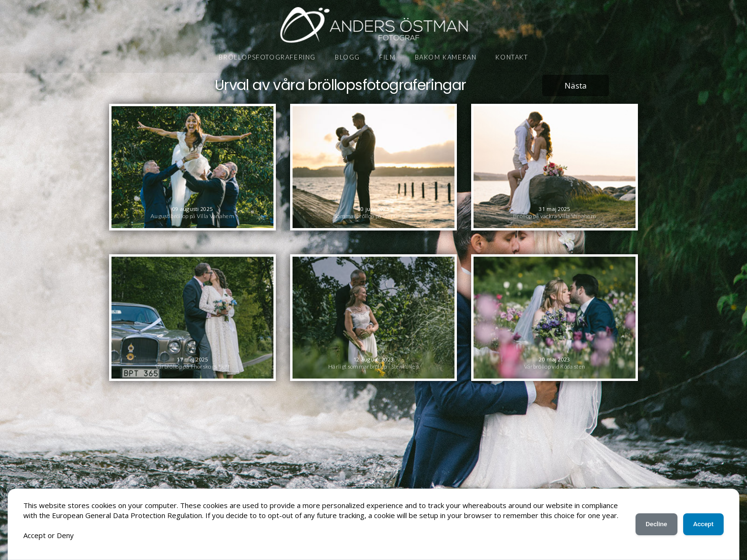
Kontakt (512, 57)
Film (387, 57)
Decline (652, 519)
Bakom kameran (446, 57)
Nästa (576, 85)
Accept (702, 519)
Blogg (348, 57)
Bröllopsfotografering (267, 57)
